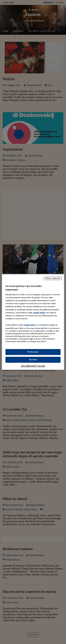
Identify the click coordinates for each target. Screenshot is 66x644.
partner (44, 328)
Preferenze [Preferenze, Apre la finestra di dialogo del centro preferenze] (33, 352)
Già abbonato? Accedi (33, 366)
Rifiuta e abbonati (53, 278)
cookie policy (39, 313)
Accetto (33, 360)
